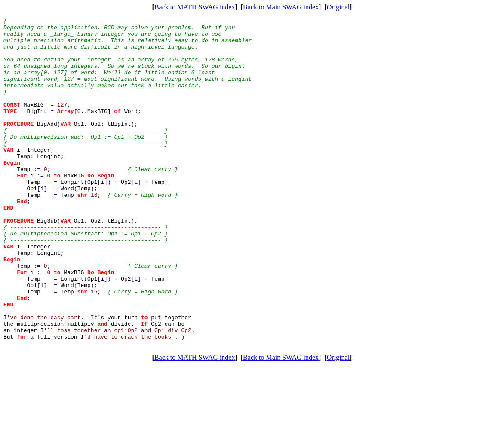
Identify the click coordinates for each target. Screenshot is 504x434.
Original (338, 7)
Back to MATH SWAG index (195, 7)
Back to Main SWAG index (281, 7)
